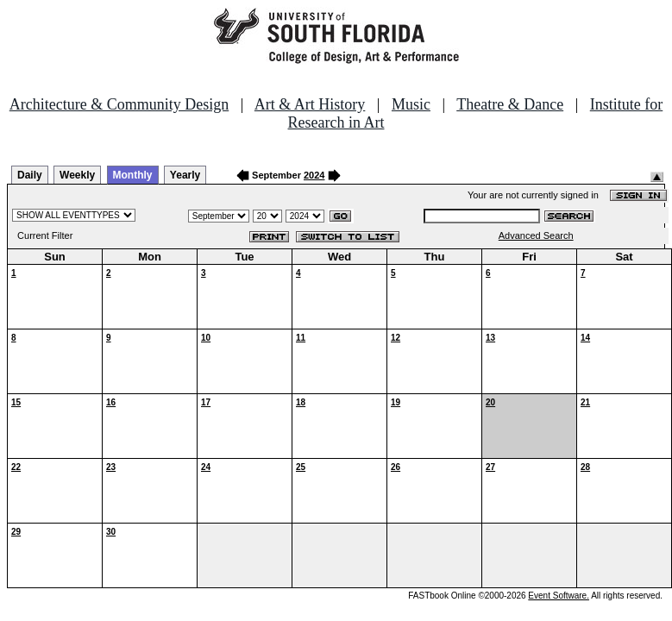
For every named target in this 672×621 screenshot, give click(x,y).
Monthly (133, 175)
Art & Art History (310, 104)
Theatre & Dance (510, 104)
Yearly (185, 175)
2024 (314, 175)
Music (411, 104)
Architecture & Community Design (119, 104)
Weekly (77, 175)
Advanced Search (536, 235)
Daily (30, 175)
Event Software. (559, 596)
